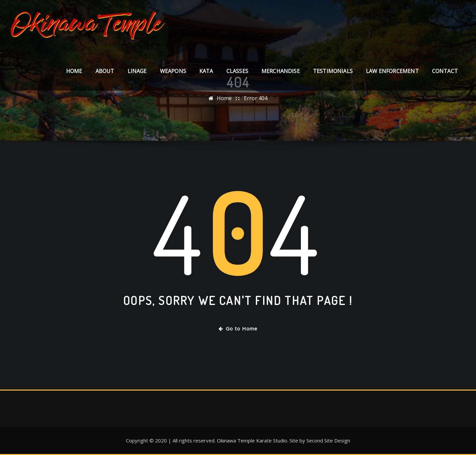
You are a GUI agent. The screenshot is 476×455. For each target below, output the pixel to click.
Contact (445, 71)
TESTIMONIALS (333, 71)
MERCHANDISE (281, 71)
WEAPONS (173, 71)
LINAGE (137, 71)
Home (74, 71)
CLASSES (237, 71)
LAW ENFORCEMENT (392, 71)
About (105, 71)
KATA (206, 71)
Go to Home (238, 328)
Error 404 (256, 98)
